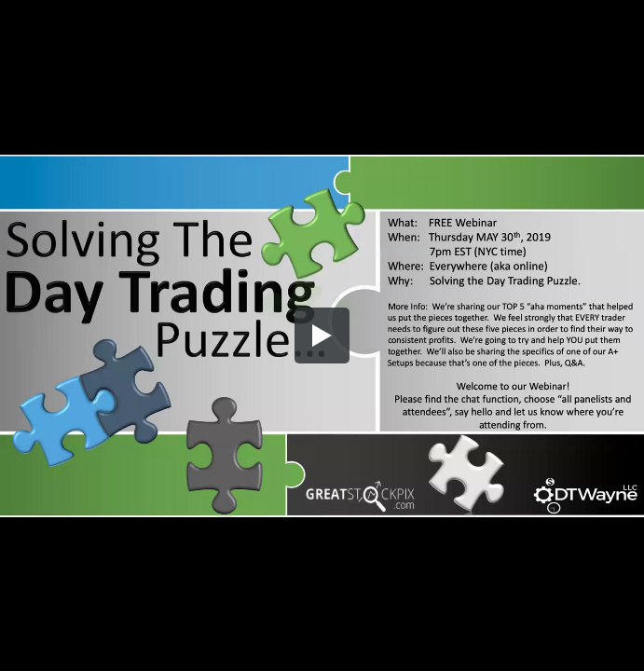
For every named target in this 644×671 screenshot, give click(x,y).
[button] (322, 335)
